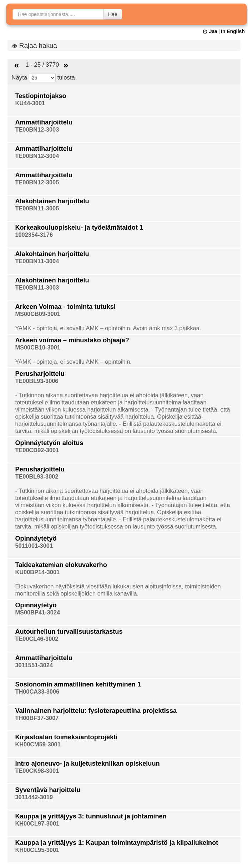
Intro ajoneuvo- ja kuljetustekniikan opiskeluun (87, 764)
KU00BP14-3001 (37, 572)
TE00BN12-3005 (37, 182)
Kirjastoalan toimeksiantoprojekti (66, 737)
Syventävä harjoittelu (48, 790)
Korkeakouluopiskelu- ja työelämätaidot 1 (79, 228)
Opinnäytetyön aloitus (49, 443)
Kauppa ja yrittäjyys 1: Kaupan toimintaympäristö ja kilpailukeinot (117, 843)
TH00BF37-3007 (37, 718)
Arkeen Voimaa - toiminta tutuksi (65, 307)
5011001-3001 (34, 546)
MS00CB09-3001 (38, 314)
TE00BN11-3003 (37, 287)
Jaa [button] (210, 31)
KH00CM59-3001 (38, 744)
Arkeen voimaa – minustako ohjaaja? (72, 340)
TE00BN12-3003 (37, 129)
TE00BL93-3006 (37, 381)
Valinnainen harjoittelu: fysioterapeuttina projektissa (96, 711)
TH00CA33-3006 (37, 691)
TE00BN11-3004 (37, 261)
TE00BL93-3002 (37, 476)
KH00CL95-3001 (37, 850)
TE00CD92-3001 (37, 450)
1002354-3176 (34, 235)
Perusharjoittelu (40, 374)
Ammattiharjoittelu (44, 122)
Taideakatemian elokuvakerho (61, 565)
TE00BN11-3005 (37, 208)
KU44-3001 (30, 103)
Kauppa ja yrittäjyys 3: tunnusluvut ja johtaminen (91, 816)
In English (233, 31)
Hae (113, 14)
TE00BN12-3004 (37, 156)
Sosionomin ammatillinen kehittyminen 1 (78, 684)
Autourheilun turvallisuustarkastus (69, 632)
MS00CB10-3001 (38, 347)
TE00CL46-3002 (37, 639)
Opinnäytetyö (36, 538)
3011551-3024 (34, 665)
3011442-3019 (34, 797)
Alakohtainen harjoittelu (52, 201)
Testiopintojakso (41, 96)
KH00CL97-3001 (37, 823)
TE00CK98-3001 (37, 771)
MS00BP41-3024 (37, 612)
